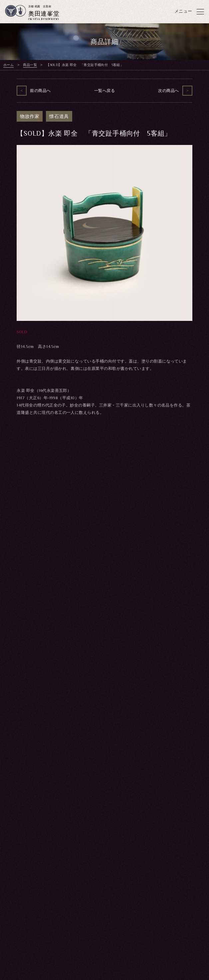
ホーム (8, 65)
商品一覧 (30, 65)
